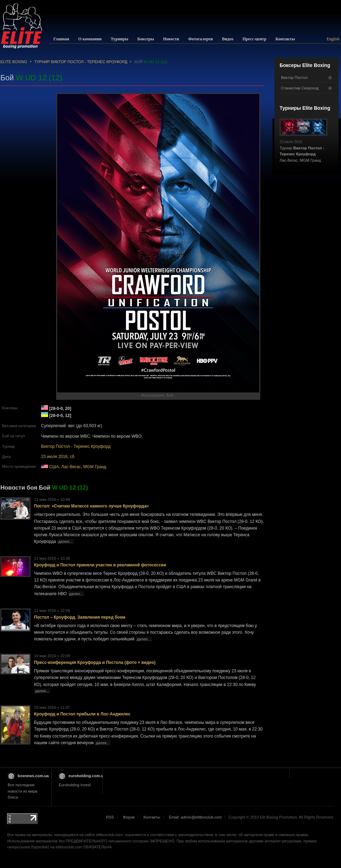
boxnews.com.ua (33, 776)
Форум (129, 817)
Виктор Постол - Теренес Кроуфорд (76, 446)
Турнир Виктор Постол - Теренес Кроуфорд (81, 62)
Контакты (152, 817)
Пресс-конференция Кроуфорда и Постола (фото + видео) (95, 662)
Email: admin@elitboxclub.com (195, 817)
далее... (65, 541)
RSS (110, 817)
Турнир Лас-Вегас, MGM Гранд (303, 149)
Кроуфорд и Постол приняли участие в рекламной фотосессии (100, 565)
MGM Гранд (95, 467)
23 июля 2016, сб (58, 457)
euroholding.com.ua (87, 776)
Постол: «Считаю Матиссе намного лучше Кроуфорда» (91, 506)
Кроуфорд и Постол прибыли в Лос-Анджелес (82, 714)
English (333, 39)
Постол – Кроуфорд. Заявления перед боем (80, 617)
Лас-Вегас (71, 467)
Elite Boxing (14, 62)
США (54, 467)
